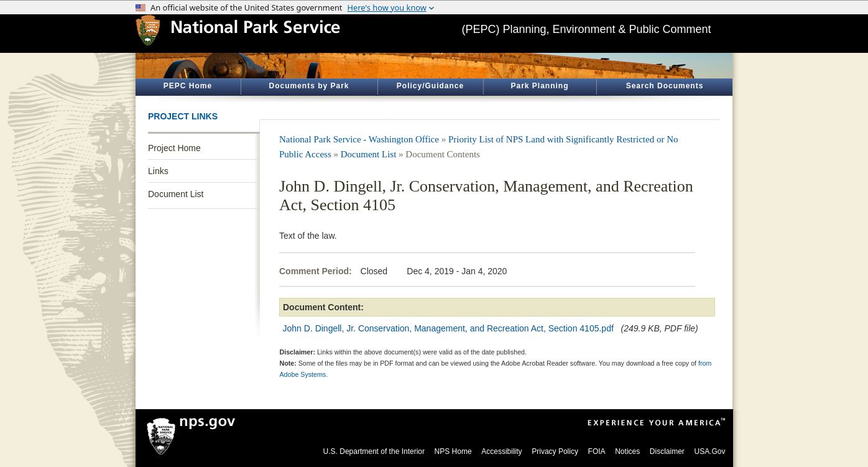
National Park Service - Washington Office (359, 139)
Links (158, 171)
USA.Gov (709, 451)
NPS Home (453, 451)
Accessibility (501, 451)
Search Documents (665, 86)
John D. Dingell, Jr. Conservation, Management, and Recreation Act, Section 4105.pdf (448, 328)
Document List (176, 194)
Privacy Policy (555, 451)
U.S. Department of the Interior (374, 451)
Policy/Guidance (430, 86)
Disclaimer (667, 451)
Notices (627, 451)
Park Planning (539, 86)
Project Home (174, 148)
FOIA (597, 451)
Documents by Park (309, 86)
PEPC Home (188, 86)
